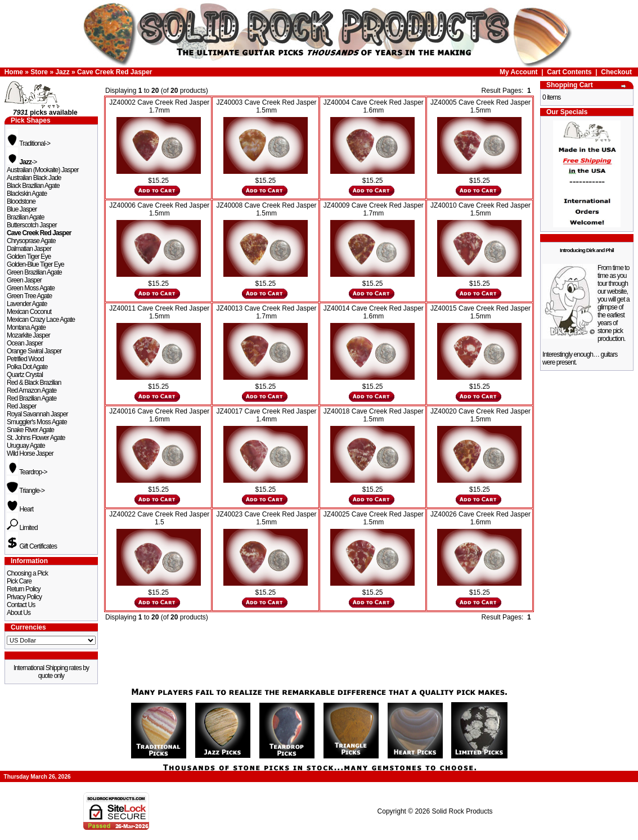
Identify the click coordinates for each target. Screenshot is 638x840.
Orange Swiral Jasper (34, 351)
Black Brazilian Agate (33, 186)
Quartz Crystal (25, 375)
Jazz (62, 72)
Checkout (616, 72)
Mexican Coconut (29, 312)
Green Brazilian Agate (34, 272)
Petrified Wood (25, 359)
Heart (20, 509)
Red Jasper (21, 406)
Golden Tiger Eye (29, 257)
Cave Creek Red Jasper (114, 72)
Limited (22, 528)
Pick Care (19, 581)
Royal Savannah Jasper (37, 414)
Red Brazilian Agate (32, 398)
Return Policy (24, 589)
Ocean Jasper (25, 343)
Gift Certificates (32, 546)
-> (22, 162)
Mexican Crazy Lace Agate (41, 320)
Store (39, 72)
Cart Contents (569, 72)
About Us (19, 613)
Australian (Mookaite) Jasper (43, 170)
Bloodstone (21, 201)
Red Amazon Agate (32, 390)
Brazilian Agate (26, 217)
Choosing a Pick (27, 573)
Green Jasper (24, 280)
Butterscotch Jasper (32, 225)
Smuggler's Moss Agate (37, 422)
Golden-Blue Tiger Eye (35, 264)
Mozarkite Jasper (28, 335)
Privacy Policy (24, 597)
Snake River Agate (30, 430)
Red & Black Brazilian (34, 383)
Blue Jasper (22, 209)
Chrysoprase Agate (31, 241)
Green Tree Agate (29, 296)
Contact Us (21, 605)
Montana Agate (26, 327)
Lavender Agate (27, 304)
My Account (519, 72)
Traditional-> (28, 143)
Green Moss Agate (31, 288)
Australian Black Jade (34, 178)
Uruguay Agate (26, 446)
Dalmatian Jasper (29, 249)
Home (14, 72)
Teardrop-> (27, 472)
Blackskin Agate (27, 194)
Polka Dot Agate (27, 367)
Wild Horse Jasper (30, 453)
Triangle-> (26, 491)
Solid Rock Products (462, 811)
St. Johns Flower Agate (36, 438)
